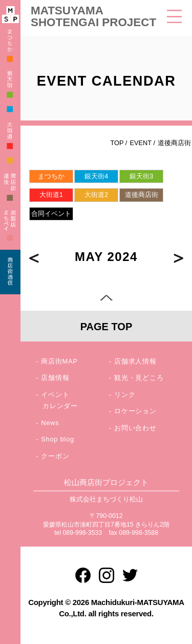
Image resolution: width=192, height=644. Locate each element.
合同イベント (51, 214)
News (50, 423)
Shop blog (58, 439)
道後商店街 (142, 195)
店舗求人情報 (135, 361)
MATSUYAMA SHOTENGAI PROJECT (93, 16)
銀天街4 (96, 176)
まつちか (51, 176)
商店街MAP (59, 361)
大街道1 (51, 195)
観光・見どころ (139, 378)
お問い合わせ (135, 428)
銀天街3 (141, 176)
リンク (125, 395)
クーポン (55, 456)
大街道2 (96, 195)
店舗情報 (55, 378)
